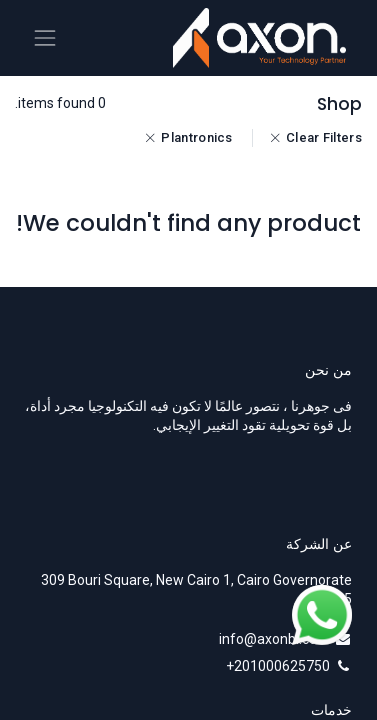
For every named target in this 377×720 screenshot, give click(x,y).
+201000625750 (278, 666)
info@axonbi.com (274, 639)
